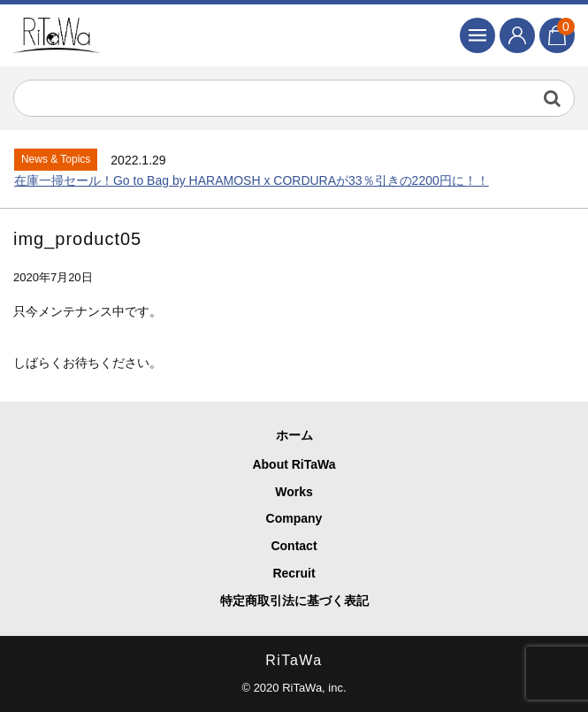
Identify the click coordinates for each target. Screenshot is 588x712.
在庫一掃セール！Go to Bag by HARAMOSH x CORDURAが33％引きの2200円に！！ (252, 180)
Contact (294, 546)
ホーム (294, 435)
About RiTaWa (294, 464)
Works (294, 492)
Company (294, 518)
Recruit (294, 573)
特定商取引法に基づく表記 (294, 601)
